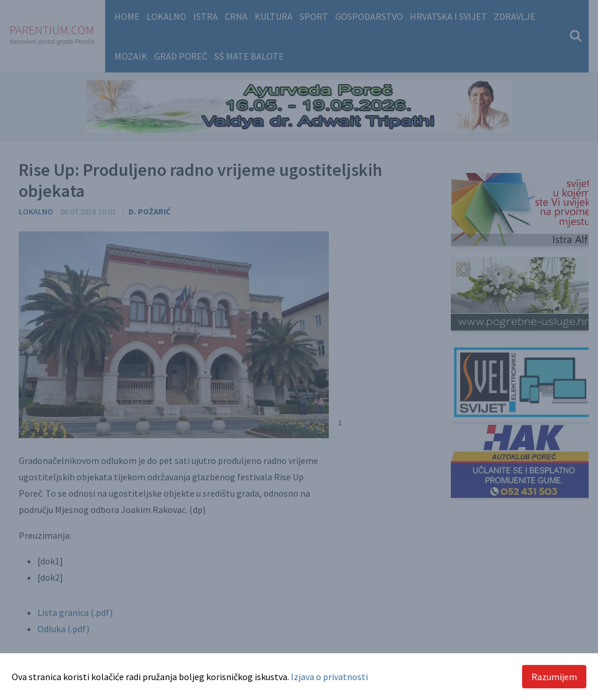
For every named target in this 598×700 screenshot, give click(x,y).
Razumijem (554, 677)
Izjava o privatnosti (329, 677)
